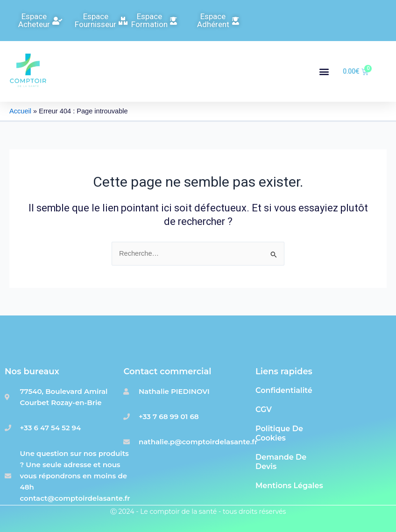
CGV (264, 409)
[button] (324, 72)
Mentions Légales (289, 486)
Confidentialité (284, 390)
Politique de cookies (279, 433)
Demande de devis (281, 462)
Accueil (20, 111)
